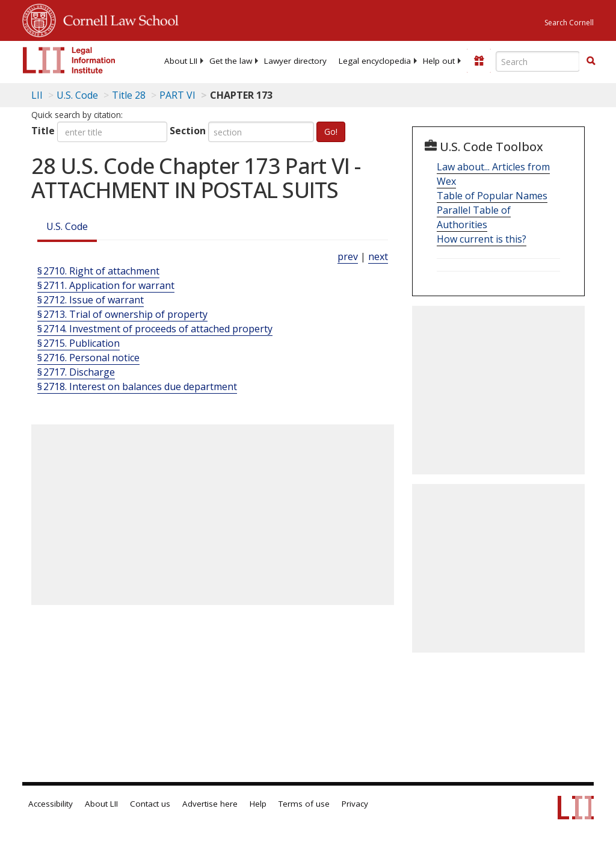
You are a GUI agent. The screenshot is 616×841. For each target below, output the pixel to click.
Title (43, 131)
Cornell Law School (117, 19)
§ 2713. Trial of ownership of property (122, 314)
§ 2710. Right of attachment (98, 271)
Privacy (355, 804)
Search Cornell (569, 23)
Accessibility (51, 804)
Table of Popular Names (492, 196)
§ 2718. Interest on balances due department (137, 386)
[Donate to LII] (479, 61)
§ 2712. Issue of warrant (91, 300)
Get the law (231, 61)
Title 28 (129, 95)
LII (37, 95)
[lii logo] (69, 60)
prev (348, 256)
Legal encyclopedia (375, 61)
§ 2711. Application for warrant (106, 285)
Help (258, 804)
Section (188, 131)
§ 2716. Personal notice (88, 358)
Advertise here (210, 804)
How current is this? (482, 239)
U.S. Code (67, 226)
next (378, 256)
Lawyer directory (295, 61)
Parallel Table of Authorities (474, 217)
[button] (591, 61)
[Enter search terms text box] (538, 61)
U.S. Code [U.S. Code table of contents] (77, 95)
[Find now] (591, 61)
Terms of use (304, 804)
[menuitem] (181, 61)
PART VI (177, 95)
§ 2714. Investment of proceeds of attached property (155, 329)
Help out (439, 61)
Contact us (150, 804)
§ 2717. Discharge (76, 372)
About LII (181, 61)
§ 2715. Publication (79, 343)
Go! (331, 132)
